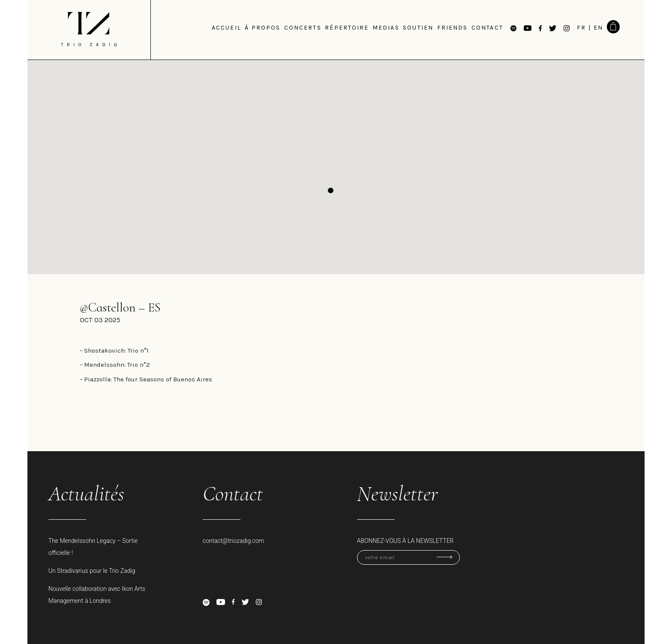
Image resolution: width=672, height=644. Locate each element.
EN (598, 28)
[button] (331, 190)
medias (386, 28)
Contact (487, 28)
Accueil (226, 28)
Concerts (303, 28)
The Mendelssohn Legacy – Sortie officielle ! (93, 547)
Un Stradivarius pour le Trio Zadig (92, 571)
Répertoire (347, 28)
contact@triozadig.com (233, 541)
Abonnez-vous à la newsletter (405, 541)
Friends (453, 28)
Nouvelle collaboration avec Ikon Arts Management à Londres (97, 595)
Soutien (418, 28)
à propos (262, 28)
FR (581, 28)
